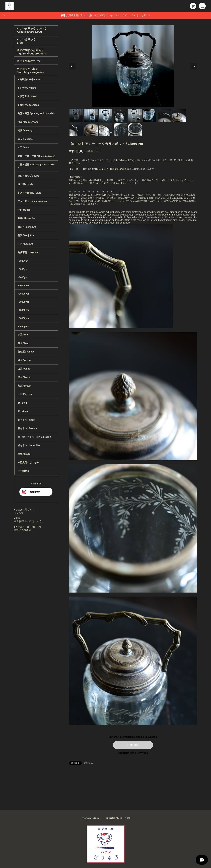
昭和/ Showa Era (27, 218)
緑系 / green (24, 360)
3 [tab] (106, 115)
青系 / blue (23, 343)
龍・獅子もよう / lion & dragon (34, 437)
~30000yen (24, 318)
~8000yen (23, 277)
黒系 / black (24, 377)
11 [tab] (106, 129)
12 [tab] (120, 129)
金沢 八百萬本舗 (23, 530)
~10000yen (24, 285)
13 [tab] (135, 129)
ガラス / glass (25, 139)
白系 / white (24, 369)
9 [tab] (76, 129)
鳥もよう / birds (26, 420)
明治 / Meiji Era (26, 235)
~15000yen (24, 294)
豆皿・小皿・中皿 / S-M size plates (36, 156)
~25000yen (24, 310)
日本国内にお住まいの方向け (133, 753)
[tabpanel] (133, 66)
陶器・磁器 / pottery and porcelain (36, 113)
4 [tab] (120, 115)
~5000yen (23, 269)
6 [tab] (150, 115)
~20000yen (24, 302)
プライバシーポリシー (91, 818)
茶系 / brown (25, 386)
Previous (72, 66)
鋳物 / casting (25, 130)
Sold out (133, 745)
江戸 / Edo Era (25, 244)
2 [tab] (91, 115)
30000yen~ (24, 326)
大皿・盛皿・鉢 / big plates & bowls (36, 166)
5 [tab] (135, 115)
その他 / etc (24, 210)
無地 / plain (24, 454)
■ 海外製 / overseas (28, 105)
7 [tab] (164, 115)
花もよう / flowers (27, 428)
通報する (88, 763)
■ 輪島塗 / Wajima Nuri (30, 79)
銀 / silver (23, 411)
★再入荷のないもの (28, 462)
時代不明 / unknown (28, 252)
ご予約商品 (24, 471)
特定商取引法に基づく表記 (118, 818)
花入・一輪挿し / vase (29, 193)
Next (194, 66)
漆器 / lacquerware (28, 122)
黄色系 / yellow (26, 352)
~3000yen (23, 261)
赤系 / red (23, 335)
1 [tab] (76, 115)
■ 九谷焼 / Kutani (27, 88)
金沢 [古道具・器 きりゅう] (28, 521)
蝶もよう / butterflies (29, 445)
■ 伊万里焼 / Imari (27, 96)
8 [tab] (179, 115)
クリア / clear (25, 394)
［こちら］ (20, 513)
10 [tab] (91, 129)
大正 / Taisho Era (27, 227)
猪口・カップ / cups (28, 176)
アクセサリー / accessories (32, 201)
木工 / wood (24, 148)
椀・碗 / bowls (25, 184)
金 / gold (22, 403)
